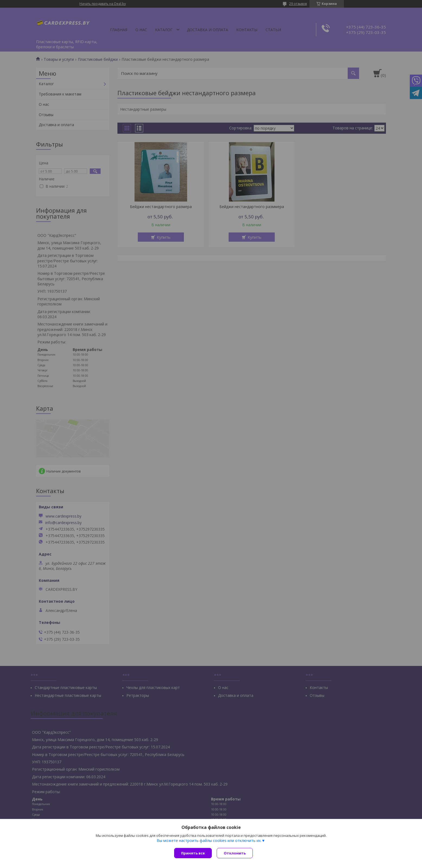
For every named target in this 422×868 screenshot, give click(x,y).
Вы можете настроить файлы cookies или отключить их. (209, 841)
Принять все (193, 853)
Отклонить (235, 853)
